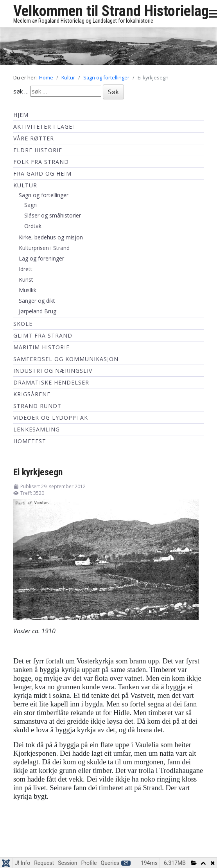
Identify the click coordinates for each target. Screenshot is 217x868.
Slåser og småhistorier (53, 215)
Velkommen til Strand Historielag (111, 11)
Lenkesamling (37, 429)
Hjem (21, 115)
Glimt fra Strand (43, 335)
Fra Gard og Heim (42, 173)
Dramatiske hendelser (51, 382)
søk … (21, 91)
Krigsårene (32, 394)
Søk (113, 92)
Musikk (28, 290)
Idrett (26, 269)
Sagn (30, 205)
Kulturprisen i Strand (44, 248)
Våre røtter (34, 138)
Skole (23, 324)
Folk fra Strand (41, 162)
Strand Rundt (37, 406)
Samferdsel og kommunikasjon (66, 359)
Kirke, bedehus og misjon (51, 237)
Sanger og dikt (37, 301)
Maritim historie (41, 347)
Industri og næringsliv (53, 371)
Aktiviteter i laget (45, 127)
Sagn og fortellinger (44, 195)
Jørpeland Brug (38, 311)
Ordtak (33, 226)
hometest (30, 441)
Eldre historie (38, 150)
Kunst (26, 279)
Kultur (25, 185)
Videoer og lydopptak (51, 418)
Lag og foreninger (41, 258)
